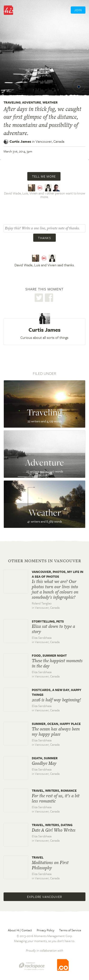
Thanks (44, 238)
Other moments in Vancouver (45, 561)
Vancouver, (50, 141)
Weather (50, 102)
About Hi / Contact (20, 930)
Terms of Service (70, 930)
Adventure (32, 102)
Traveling (12, 102)
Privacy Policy (46, 930)
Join (78, 10)
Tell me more (44, 176)
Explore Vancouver (44, 897)
